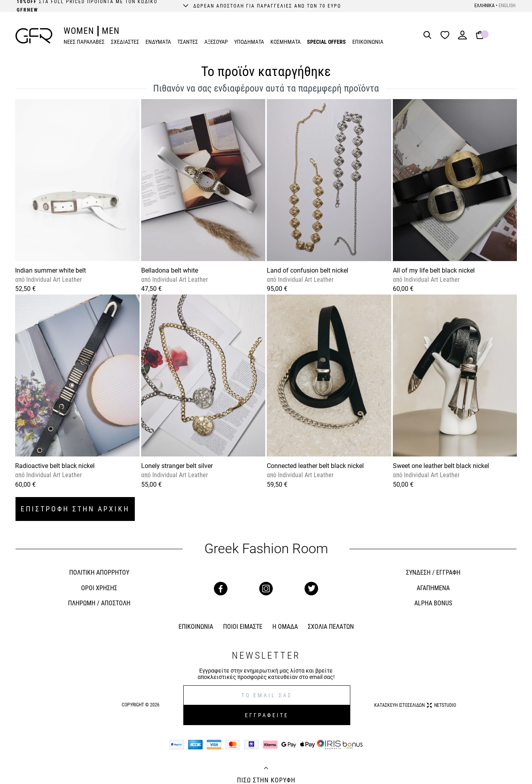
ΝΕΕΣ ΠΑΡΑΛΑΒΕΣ (84, 42)
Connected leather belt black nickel (315, 466)
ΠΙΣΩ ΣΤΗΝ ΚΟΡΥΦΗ (266, 780)
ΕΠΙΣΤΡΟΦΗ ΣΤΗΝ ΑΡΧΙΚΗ (75, 509)
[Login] (462, 38)
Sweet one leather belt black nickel (441, 466)
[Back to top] (266, 769)
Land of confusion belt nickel (308, 270)
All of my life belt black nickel (434, 270)
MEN (111, 31)
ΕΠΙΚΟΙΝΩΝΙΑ (368, 42)
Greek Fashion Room (266, 549)
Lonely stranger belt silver (177, 466)
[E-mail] (267, 695)
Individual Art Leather (53, 280)
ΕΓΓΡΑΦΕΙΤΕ (267, 715)
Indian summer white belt (50, 270)
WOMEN (79, 31)
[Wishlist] (447, 36)
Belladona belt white (170, 270)
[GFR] (34, 36)
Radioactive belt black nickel (55, 466)
